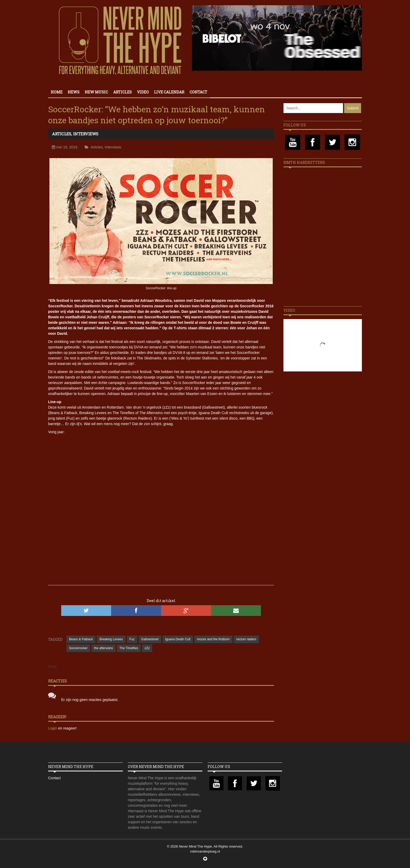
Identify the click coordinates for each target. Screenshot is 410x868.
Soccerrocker (78, 648)
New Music (96, 92)
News (74, 92)
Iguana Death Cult (178, 639)
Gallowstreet (150, 639)
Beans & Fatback (81, 639)
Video (143, 92)
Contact (198, 92)
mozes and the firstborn (213, 639)
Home (57, 92)
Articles (123, 92)
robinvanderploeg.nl (205, 851)
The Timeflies (129, 648)
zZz (147, 648)
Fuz (132, 639)
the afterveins (104, 648)
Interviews (86, 134)
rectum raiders (246, 639)
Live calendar (169, 92)
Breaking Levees (111, 639)
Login (53, 728)
